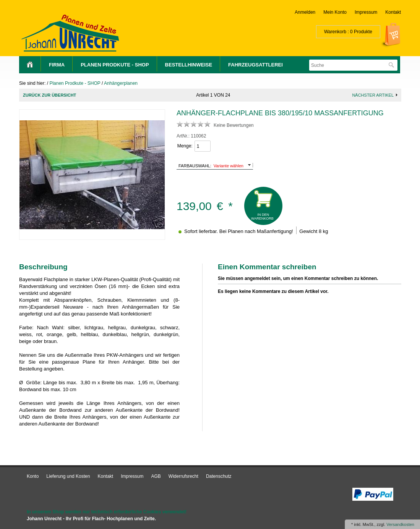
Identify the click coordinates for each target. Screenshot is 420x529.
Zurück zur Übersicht (49, 95)
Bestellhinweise (189, 65)
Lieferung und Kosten (68, 476)
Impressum (366, 12)
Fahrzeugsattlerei (255, 65)
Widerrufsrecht (183, 476)
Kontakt (393, 12)
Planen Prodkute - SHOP (115, 65)
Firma (57, 65)
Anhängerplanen (121, 83)
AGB (156, 476)
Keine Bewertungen (234, 125)
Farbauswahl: (195, 166)
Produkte (363, 32)
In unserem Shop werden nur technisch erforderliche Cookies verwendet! (107, 512)
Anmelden (305, 12)
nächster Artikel (373, 95)
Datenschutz (219, 476)
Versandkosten (400, 524)
